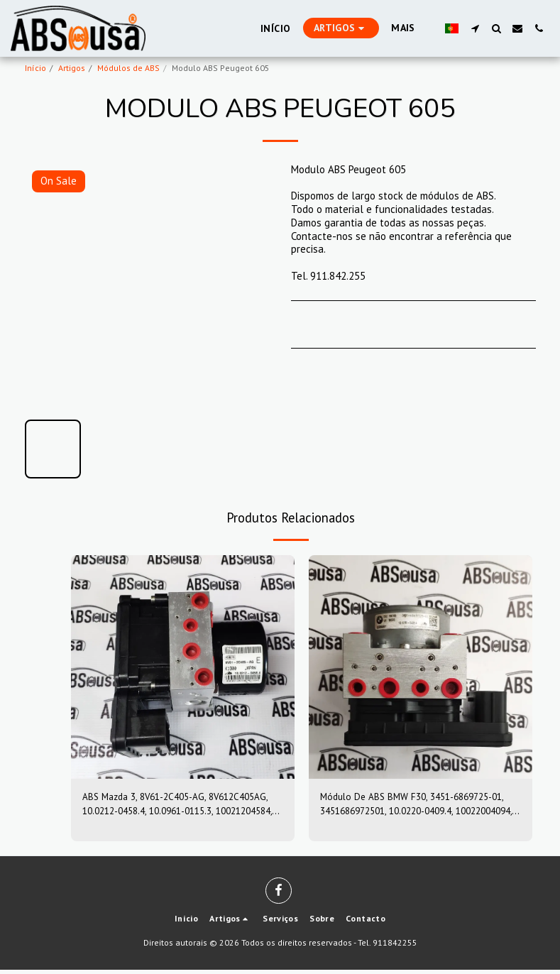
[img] (183, 667)
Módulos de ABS (128, 68)
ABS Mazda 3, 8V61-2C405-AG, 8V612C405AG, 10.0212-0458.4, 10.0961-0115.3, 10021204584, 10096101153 (175, 806)
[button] (475, 28)
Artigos (72, 68)
